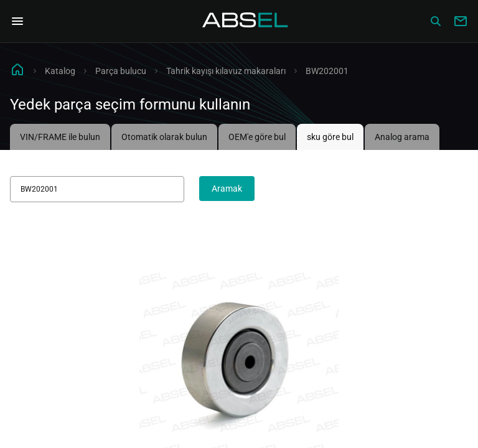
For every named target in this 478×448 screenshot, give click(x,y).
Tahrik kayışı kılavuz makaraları (226, 71)
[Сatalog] (436, 21)
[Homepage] (245, 21)
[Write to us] (461, 21)
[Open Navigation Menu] (17, 21)
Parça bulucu (121, 71)
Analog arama (402, 137)
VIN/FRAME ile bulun (60, 137)
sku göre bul (330, 137)
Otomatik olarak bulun (164, 137)
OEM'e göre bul (257, 137)
